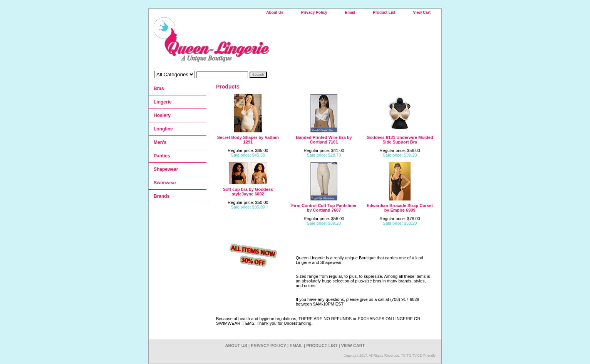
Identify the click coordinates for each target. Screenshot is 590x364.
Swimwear (165, 183)
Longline (163, 129)
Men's (160, 142)
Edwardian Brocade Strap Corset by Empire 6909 (400, 208)
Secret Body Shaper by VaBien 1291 (248, 140)
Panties (162, 156)
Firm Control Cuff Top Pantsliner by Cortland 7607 (324, 208)
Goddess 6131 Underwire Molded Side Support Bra (400, 140)
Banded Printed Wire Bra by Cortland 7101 (324, 140)
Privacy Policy (314, 13)
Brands (162, 196)
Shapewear (166, 169)
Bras (159, 88)
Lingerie (163, 102)
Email (350, 13)
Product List (384, 13)
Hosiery (162, 115)
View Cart (422, 13)
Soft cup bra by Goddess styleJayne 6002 (248, 192)
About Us (275, 13)
